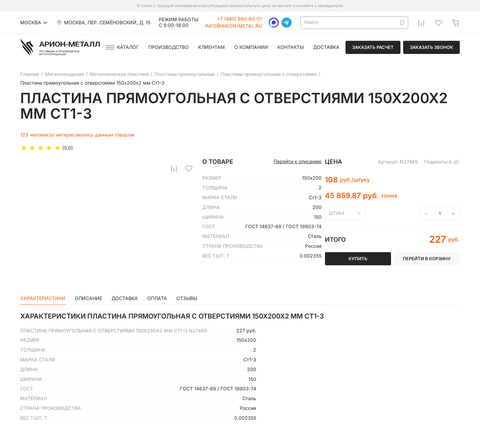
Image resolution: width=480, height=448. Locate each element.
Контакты (291, 47)
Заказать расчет (373, 47)
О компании (251, 47)
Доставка (326, 47)
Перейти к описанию (298, 161)
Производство (169, 47)
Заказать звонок (431, 47)
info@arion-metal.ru (233, 26)
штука (337, 213)
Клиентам (212, 47)
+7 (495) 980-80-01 (239, 19)
